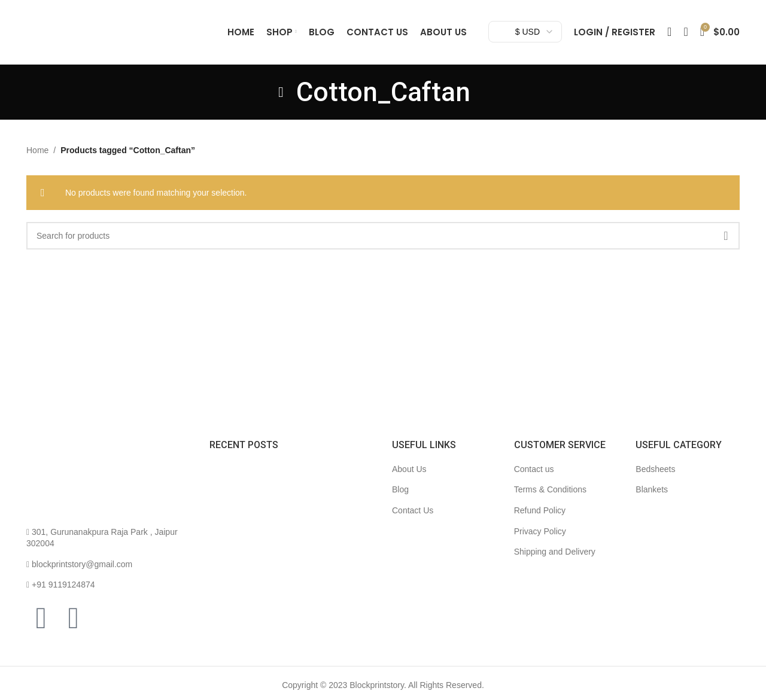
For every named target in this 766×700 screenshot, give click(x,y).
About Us (409, 480)
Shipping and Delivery (555, 563)
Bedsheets (655, 480)
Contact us (534, 480)
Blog (400, 501)
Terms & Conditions (550, 501)
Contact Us (413, 522)
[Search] (669, 38)
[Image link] (71, 489)
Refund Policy (540, 522)
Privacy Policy (540, 542)
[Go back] (281, 103)
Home (37, 162)
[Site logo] (116, 36)
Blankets (652, 501)
